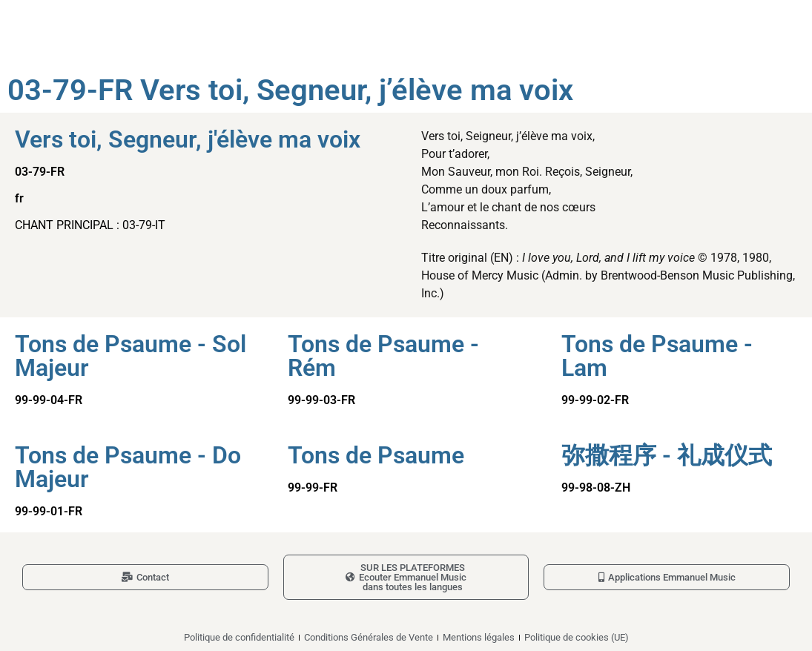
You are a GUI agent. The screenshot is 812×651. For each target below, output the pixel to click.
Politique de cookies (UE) (577, 637)
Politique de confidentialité (239, 637)
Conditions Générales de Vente (369, 637)
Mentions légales (479, 637)
